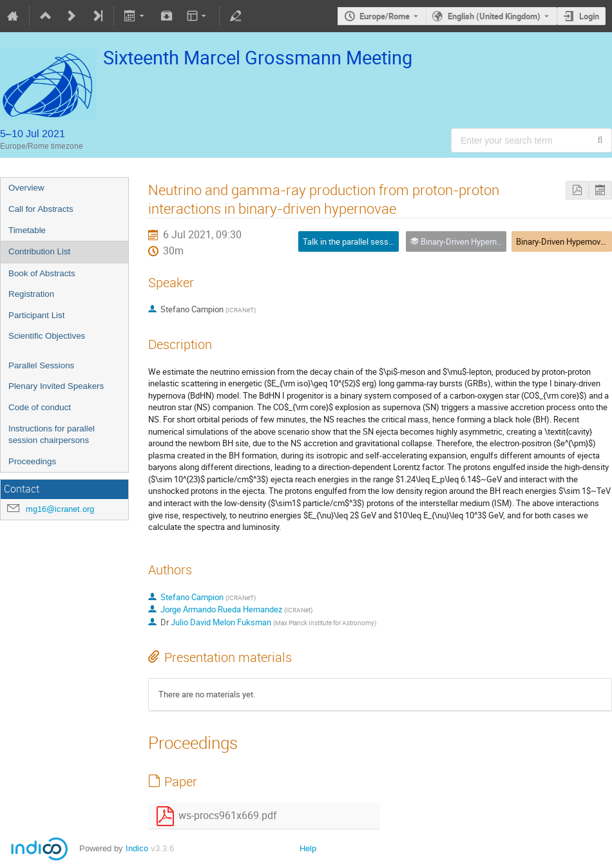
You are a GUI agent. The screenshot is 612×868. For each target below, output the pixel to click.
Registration (31, 294)
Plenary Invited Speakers (56, 386)
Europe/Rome (385, 16)
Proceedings (32, 461)
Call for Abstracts (41, 209)
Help (308, 848)
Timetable (27, 230)
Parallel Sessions (41, 365)
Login (589, 16)
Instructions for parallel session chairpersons (52, 435)
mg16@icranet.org (60, 509)
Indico (137, 848)
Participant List (36, 315)
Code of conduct (40, 407)
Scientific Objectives (47, 336)
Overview (26, 188)
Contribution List (39, 251)
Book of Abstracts (42, 273)
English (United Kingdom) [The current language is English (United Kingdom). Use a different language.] (494, 16)
